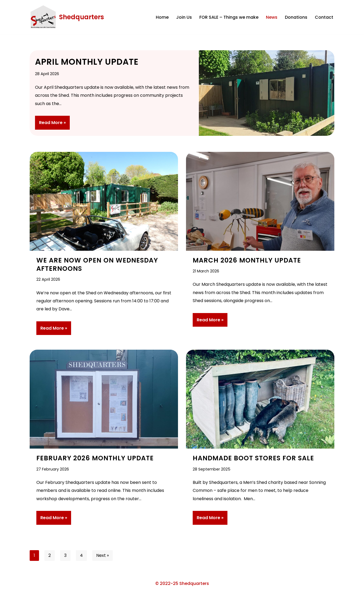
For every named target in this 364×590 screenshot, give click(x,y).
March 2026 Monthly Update (247, 260)
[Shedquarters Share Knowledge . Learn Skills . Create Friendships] (67, 17)
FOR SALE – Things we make (229, 17)
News (272, 17)
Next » (102, 555)
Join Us (184, 17)
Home (162, 17)
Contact (324, 17)
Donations (296, 17)
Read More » (50, 124)
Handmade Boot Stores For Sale (253, 458)
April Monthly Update (87, 62)
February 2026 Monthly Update (95, 458)
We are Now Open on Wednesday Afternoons (97, 264)
